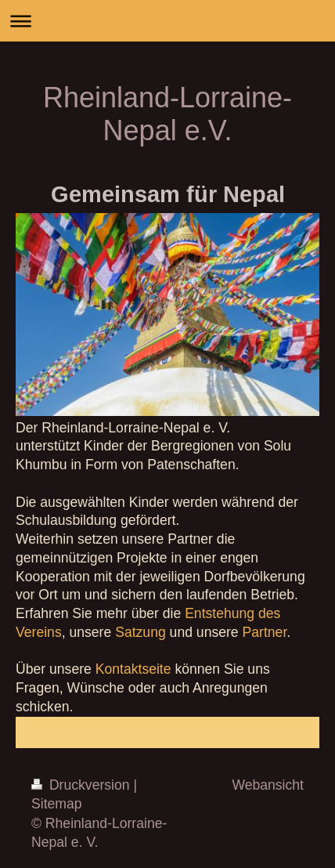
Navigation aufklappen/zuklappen (167, 21)
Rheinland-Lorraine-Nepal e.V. (167, 114)
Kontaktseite (133, 669)
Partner (265, 632)
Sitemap (57, 804)
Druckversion (82, 785)
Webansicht (268, 785)
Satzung (140, 632)
